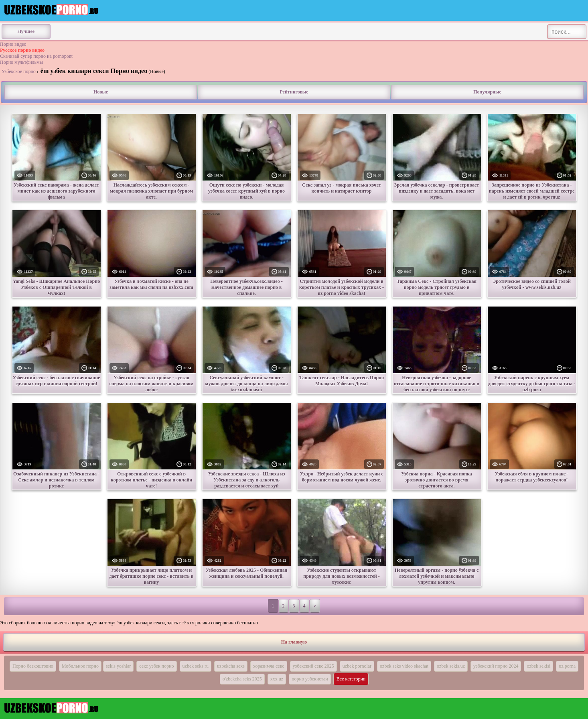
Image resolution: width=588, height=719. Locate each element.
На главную (294, 642)
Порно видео (13, 44)
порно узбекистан (310, 679)
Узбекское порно (19, 71)
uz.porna (567, 666)
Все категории (351, 679)
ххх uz (277, 679)
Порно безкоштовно (33, 666)
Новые (101, 92)
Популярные (487, 92)
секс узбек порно (156, 666)
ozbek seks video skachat (404, 666)
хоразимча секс (269, 666)
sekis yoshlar (118, 666)
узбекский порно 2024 (496, 666)
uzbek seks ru (196, 666)
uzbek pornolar (357, 666)
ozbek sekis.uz (451, 666)
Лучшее (26, 31)
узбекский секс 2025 (313, 666)
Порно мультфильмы (21, 62)
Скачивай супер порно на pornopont (36, 56)
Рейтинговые (294, 92)
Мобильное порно (80, 666)
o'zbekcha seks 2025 (242, 679)
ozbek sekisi (538, 666)
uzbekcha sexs (231, 666)
